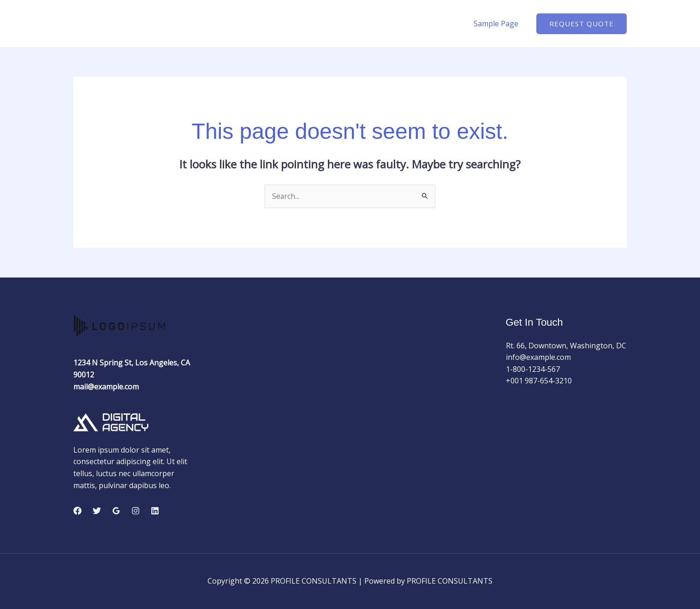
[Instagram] (136, 511)
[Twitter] (97, 511)
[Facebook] (77, 511)
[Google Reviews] (116, 511)
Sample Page (497, 24)
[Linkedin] (155, 511)
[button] (581, 24)
